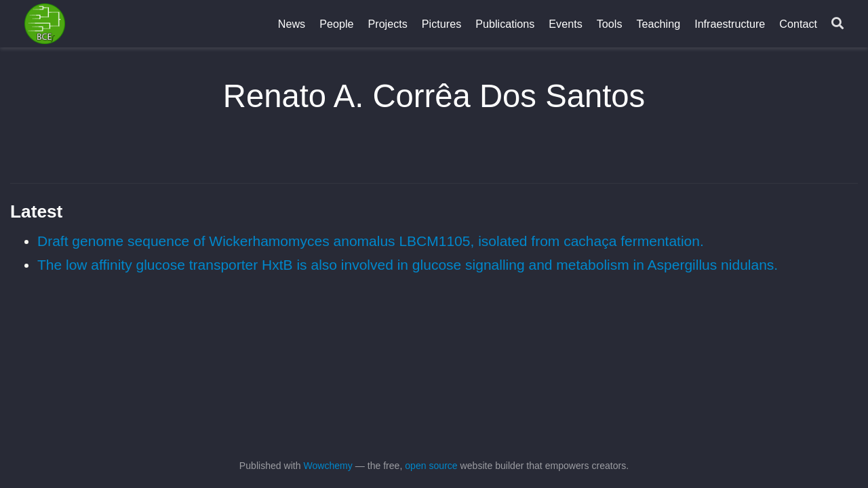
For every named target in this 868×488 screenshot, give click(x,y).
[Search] (837, 24)
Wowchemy (328, 466)
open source (431, 466)
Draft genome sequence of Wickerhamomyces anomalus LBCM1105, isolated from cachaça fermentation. (371, 241)
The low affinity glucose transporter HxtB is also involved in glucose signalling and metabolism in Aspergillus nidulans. (408, 265)
